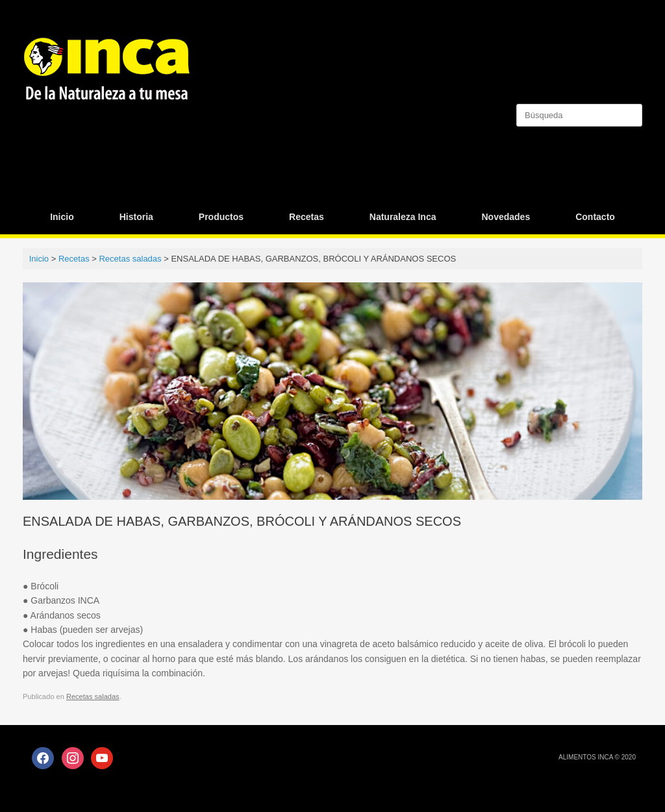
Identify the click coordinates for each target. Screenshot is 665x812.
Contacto (595, 217)
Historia (136, 217)
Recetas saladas (93, 696)
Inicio (62, 217)
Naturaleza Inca (403, 217)
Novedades (506, 217)
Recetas (307, 217)
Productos (221, 217)
